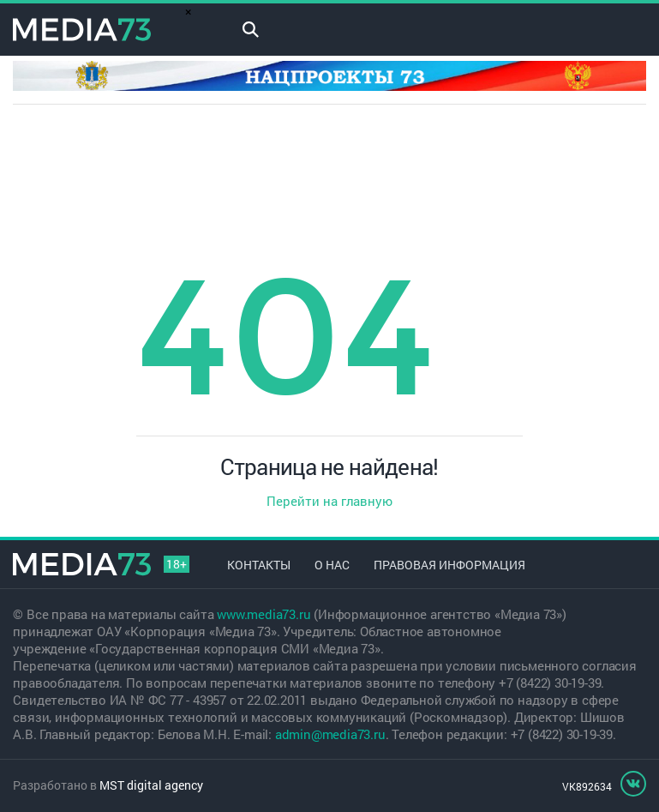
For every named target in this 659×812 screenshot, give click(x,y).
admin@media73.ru (330, 734)
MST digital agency (151, 785)
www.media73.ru (264, 614)
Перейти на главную (329, 501)
